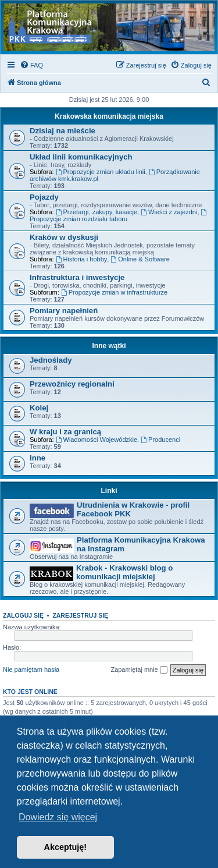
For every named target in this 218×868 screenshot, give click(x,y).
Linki (109, 491)
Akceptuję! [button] (66, 847)
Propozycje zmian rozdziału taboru (119, 216)
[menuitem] (31, 65)
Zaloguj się (23, 615)
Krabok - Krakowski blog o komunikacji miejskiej (124, 572)
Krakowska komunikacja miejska (109, 116)
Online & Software (140, 259)
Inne (37, 458)
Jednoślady (51, 360)
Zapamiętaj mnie (139, 670)
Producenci (160, 440)
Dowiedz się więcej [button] (58, 817)
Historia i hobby (82, 259)
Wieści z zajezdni (169, 212)
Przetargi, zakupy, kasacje (97, 212)
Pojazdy (44, 197)
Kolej (39, 408)
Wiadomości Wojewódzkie (97, 440)
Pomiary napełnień (64, 311)
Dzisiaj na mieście (62, 131)
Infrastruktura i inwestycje (77, 277)
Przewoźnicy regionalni (72, 384)
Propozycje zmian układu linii (101, 172)
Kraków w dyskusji (64, 237)
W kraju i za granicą (65, 432)
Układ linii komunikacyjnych (81, 157)
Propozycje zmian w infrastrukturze (114, 292)
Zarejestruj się (80, 615)
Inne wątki (109, 346)
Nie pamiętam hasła (31, 669)
